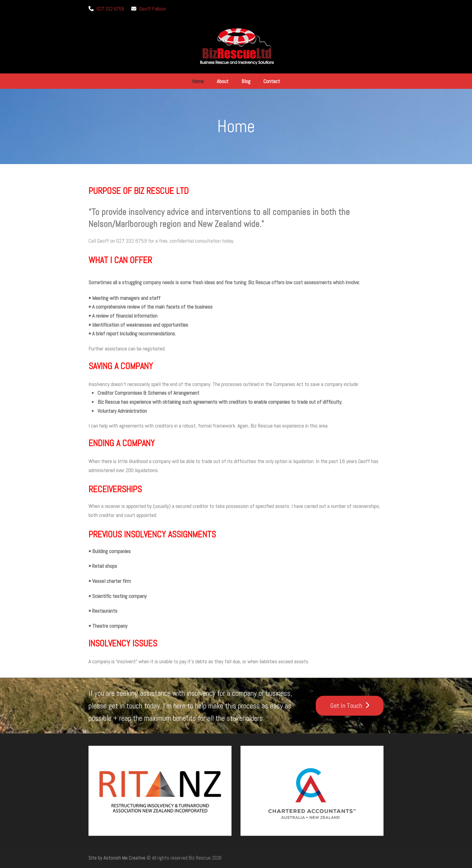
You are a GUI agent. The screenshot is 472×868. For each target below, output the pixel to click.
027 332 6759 (110, 9)
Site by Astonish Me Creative (117, 858)
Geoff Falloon (153, 9)
